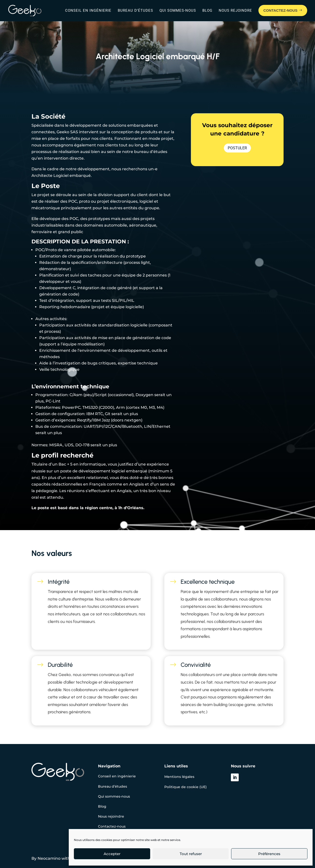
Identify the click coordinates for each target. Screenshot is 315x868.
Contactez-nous (112, 826)
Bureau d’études (135, 10)
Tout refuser (191, 854)
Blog (207, 10)
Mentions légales (179, 777)
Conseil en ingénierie (88, 10)
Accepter (112, 854)
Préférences (269, 854)
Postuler (237, 148)
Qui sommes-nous (178, 10)
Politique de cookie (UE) (186, 787)
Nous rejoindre (235, 10)
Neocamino (49, 858)
